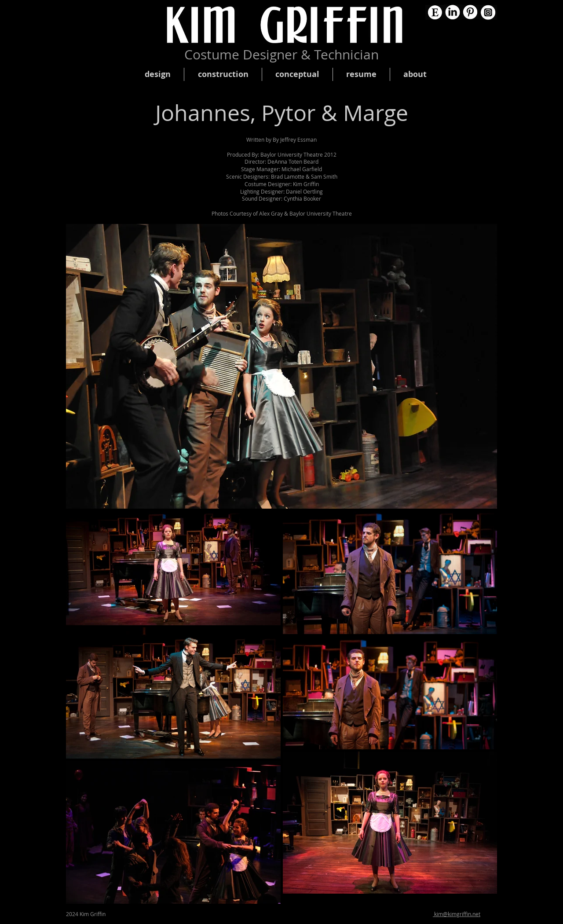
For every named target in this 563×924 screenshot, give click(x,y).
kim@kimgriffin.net (457, 914)
